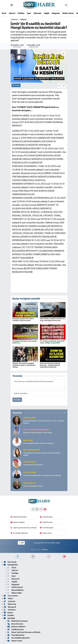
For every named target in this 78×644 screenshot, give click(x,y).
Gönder (17, 400)
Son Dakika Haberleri (19, 533)
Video (8, 599)
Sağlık (47, 13)
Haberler (14, 20)
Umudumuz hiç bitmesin (33, 465)
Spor (29, 13)
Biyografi (10, 607)
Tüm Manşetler (47, 528)
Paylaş (16, 85)
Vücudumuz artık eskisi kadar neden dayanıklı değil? (42, 454)
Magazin (56, 13)
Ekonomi (37, 13)
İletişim (9, 615)
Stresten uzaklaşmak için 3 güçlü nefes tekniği (42, 475)
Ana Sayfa (10, 562)
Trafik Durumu (46, 522)
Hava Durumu (46, 517)
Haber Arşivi (46, 533)
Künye (8, 613)
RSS (21, 543)
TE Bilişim (44, 550)
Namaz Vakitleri (18, 522)
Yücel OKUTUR (29, 483)
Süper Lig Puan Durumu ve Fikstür (24, 528)
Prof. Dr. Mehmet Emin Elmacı (36, 430)
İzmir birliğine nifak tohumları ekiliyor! (38, 443)
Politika (21, 13)
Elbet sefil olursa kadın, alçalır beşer (38, 433)
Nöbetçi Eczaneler (19, 517)
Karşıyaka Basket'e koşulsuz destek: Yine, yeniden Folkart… (44, 422)
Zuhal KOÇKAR (29, 462)
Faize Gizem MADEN (31, 450)
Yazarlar (10, 601)
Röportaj (10, 604)
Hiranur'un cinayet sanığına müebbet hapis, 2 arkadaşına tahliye (24, 365)
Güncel (12, 13)
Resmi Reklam (16, 590)
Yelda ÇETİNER (29, 473)
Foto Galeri (11, 596)
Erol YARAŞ (28, 440)
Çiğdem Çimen (29, 418)
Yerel (4, 13)
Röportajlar (15, 593)
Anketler (10, 610)
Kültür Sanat (68, 13)
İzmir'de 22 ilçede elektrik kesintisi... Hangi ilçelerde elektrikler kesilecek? (50, 365)
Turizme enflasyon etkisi (33, 486)
